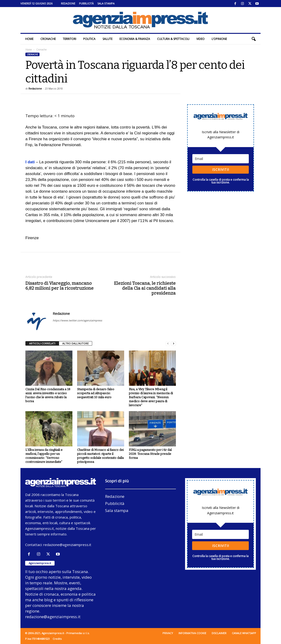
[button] (253, 39)
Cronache (48, 39)
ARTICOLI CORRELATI (42, 343)
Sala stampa (106, 3)
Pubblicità (86, 3)
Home (29, 39)
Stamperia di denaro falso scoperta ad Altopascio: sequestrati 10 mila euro (96, 393)
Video (200, 39)
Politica (89, 39)
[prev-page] (168, 344)
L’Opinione (219, 39)
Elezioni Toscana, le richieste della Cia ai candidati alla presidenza (145, 288)
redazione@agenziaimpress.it (67, 545)
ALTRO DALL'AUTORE (75, 343)
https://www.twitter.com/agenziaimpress (77, 320)
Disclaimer (219, 633)
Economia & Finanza (135, 39)
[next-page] (174, 344)
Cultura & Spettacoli (173, 39)
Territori (69, 39)
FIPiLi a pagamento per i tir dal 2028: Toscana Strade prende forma (150, 454)
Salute (107, 39)
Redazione (68, 3)
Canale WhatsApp (244, 633)
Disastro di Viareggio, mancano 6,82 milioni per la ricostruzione (59, 286)
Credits (57, 639)
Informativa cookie (192, 633)
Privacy (168, 633)
